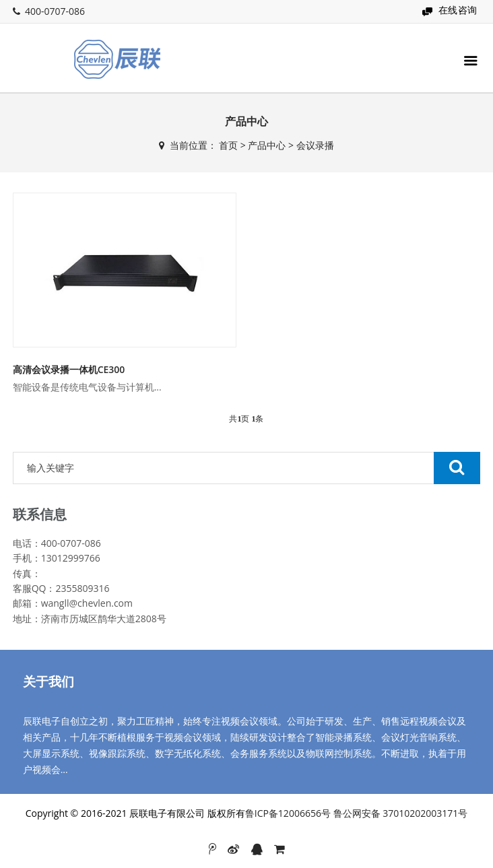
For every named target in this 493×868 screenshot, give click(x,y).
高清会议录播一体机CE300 (69, 369)
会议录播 (315, 145)
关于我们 (48, 681)
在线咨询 (458, 10)
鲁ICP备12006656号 (288, 813)
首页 (228, 145)
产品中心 (267, 145)
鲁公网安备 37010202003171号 (401, 813)
